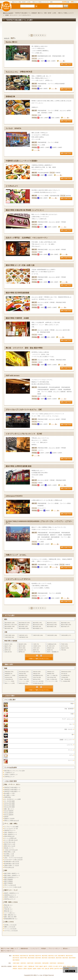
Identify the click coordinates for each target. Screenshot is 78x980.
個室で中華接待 (8, 881)
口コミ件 (62, 61)
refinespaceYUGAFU (14, 496)
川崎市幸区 (22, 635)
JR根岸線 (35, 672)
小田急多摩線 (8, 679)
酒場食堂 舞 (10, 97)
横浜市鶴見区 (8, 623)
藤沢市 (21, 646)
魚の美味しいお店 (9, 854)
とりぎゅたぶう (12, 186)
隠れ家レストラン (9, 848)
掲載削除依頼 (24, 949)
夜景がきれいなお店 (10, 846)
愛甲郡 (21, 652)
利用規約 (44, 949)
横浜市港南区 (8, 626)
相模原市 (7, 644)
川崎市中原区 (36, 635)
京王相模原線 (64, 676)
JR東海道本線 (64, 672)
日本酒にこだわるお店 (10, 925)
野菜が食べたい (8, 905)
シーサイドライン (51, 681)
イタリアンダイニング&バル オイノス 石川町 (24, 434)
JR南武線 (21, 674)
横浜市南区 (64, 623)
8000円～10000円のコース (11, 893)
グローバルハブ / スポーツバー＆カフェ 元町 (24, 410)
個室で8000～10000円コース (12, 876)
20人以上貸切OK (9, 813)
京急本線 (7, 677)
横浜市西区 (36, 623)
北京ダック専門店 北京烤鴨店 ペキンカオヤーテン (27, 238)
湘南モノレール (8, 683)
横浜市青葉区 (22, 628)
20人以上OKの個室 (9, 805)
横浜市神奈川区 (23, 623)
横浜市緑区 (36, 626)
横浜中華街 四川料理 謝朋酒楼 (17, 293)
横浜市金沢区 (36, 625)
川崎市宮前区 (8, 637)
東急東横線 (21, 676)
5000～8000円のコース (11, 834)
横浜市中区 (50, 623)
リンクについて (35, 949)
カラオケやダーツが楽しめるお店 (13, 860)
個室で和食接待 (8, 879)
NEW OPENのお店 (9, 836)
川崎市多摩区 (65, 635)
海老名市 (63, 648)
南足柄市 (21, 650)
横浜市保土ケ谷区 (9, 625)
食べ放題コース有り (10, 795)
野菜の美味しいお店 (10, 852)
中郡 (62, 650)
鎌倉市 (6, 646)
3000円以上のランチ (10, 899)
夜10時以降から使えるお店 (12, 862)
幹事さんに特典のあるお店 (11, 821)
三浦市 (35, 644)
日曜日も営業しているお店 (11, 866)
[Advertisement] (39, 29)
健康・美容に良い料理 (10, 917)
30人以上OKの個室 (9, 807)
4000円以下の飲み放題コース (12, 790)
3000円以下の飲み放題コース (12, 788)
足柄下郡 (35, 652)
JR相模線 (49, 674)
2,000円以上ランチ (9, 777)
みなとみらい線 (37, 681)
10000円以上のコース (10, 895)
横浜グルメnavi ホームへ (8, 951)
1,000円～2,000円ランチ (11, 775)
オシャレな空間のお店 (10, 838)
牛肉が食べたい (8, 909)
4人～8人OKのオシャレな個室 (12, 799)
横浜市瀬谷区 (50, 626)
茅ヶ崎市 (49, 646)
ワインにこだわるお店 (10, 929)
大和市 (35, 648)
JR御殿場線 (7, 674)
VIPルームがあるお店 (10, 885)
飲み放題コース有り (10, 793)
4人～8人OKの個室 (9, 801)
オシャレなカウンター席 (11, 829)
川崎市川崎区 (8, 635)
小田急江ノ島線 (22, 679)
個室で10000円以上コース (11, 877)
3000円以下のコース (10, 831)
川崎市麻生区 (22, 637)
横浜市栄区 (64, 626)
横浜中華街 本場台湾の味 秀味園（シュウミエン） (25, 210)
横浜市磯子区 (22, 625)
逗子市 (63, 646)
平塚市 (63, 644)
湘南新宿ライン (8, 676)
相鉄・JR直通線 (65, 679)
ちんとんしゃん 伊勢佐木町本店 (19, 72)
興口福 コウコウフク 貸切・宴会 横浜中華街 (24, 348)
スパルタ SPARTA (14, 128)
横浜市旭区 (22, 626)
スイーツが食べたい (10, 913)
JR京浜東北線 (22, 672)
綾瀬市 (35, 650)
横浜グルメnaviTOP (8, 13)
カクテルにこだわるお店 (11, 931)
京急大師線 (21, 677)
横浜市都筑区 (36, 628)
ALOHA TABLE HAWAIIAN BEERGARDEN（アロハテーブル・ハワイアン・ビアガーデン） (39, 522)
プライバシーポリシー (54, 949)
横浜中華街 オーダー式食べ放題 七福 (20, 265)
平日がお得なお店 (9, 867)
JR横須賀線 (7, 672)
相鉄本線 (35, 679)
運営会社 (65, 949)
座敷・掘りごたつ (9, 809)
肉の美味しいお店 (9, 856)
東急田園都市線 (37, 676)
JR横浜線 (35, 674)
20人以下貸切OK (9, 811)
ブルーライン (8, 681)
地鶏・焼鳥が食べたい (10, 915)
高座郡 (49, 650)
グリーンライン (22, 681)
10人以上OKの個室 (9, 803)
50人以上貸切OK (9, 815)
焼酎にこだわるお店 (10, 927)
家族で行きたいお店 (10, 844)
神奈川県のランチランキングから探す (15, 771)
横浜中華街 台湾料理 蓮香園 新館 (19, 466)
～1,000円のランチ (9, 773)
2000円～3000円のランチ (11, 897)
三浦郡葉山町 (50, 644)
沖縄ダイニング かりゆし (16, 555)
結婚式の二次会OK (9, 819)
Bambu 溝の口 (12, 42)
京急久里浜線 (50, 677)
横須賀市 (21, 644)
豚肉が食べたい (8, 911)
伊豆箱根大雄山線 (37, 683)
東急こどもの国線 (51, 676)
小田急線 (63, 677)
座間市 (6, 650)
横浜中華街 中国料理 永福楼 (17, 318)
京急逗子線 (36, 677)
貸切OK (6, 817)
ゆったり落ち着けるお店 (11, 840)
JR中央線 (63, 674)
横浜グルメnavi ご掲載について (10, 949)
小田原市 (35, 646)
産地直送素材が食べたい (11, 919)
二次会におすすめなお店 (11, 850)
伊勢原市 (49, 648)
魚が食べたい (8, 907)
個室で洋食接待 (8, 883)
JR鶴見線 (49, 672)
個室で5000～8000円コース (12, 873)
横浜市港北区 (50, 625)
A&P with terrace (13, 376)
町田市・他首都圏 (52, 652)
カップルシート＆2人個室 (11, 827)
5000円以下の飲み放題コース (12, 791)
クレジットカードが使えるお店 (13, 887)
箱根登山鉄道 (22, 683)
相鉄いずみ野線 (51, 679)
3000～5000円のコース (11, 833)
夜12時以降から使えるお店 (12, 864)
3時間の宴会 (8, 797)
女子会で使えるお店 (10, 842)
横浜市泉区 (8, 628)
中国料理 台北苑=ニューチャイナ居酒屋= (22, 161)
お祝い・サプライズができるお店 (13, 858)
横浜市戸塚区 (65, 625)
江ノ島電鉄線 (64, 681)
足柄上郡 (7, 652)
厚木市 (21, 648)
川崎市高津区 (50, 635)
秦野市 (6, 648)
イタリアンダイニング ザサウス (18, 579)
